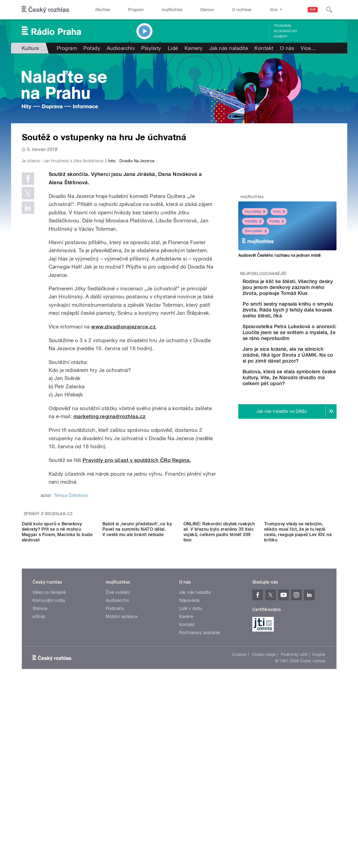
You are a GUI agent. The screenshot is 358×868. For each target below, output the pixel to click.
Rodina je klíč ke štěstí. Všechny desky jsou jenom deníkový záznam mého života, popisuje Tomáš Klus (304, 293)
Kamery (281, 37)
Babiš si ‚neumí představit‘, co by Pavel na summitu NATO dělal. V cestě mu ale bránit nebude (137, 691)
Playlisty (151, 48)
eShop (39, 778)
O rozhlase (242, 10)
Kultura (30, 48)
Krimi (279, 212)
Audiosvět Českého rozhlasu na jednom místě (280, 255)
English (319, 816)
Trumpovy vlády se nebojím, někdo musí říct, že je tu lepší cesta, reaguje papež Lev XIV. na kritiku (298, 694)
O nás (287, 48)
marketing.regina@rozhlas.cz (110, 531)
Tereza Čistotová (71, 609)
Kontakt (264, 48)
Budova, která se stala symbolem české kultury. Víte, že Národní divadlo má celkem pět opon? (302, 416)
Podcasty (115, 770)
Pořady (92, 48)
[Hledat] (329, 10)
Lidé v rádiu (191, 770)
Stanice (207, 10)
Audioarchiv (285, 31)
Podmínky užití (294, 816)
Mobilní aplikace (122, 778)
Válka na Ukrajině (49, 754)
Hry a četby (255, 212)
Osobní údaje (264, 816)
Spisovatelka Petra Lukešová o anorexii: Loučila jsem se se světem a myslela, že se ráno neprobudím (303, 356)
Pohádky (253, 221)
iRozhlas (103, 10)
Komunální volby (49, 762)
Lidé (173, 48)
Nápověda (189, 762)
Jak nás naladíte (229, 48)
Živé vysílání (256, 231)
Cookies (239, 816)
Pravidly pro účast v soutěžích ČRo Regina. (137, 574)
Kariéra (186, 778)
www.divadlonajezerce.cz (123, 441)
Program (136, 10)
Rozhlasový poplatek (200, 795)
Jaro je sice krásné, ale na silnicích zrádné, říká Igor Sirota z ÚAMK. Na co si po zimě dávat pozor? (303, 387)
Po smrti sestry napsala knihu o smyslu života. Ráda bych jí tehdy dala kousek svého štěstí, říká (302, 325)
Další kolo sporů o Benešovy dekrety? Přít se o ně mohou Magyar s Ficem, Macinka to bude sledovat (57, 694)
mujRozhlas (172, 10)
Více (308, 48)
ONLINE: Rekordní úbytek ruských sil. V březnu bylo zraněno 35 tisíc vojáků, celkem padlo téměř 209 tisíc (219, 694)
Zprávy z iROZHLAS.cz (48, 628)
